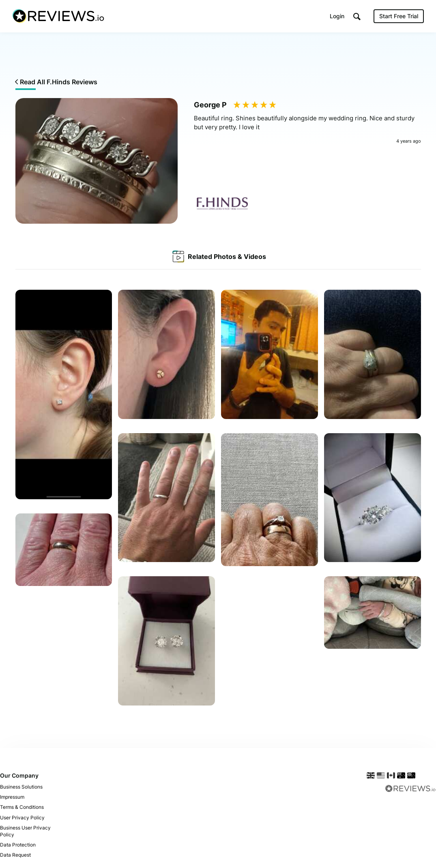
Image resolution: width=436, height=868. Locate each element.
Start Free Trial (399, 16)
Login (337, 16)
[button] (357, 16)
